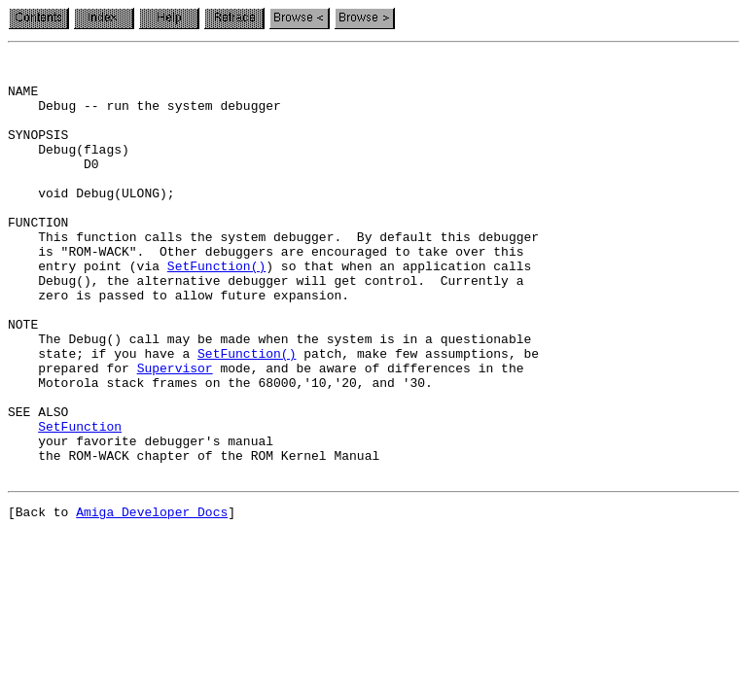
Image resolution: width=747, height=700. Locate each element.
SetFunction (80, 502)
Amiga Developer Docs (152, 599)
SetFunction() (216, 309)
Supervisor (175, 432)
